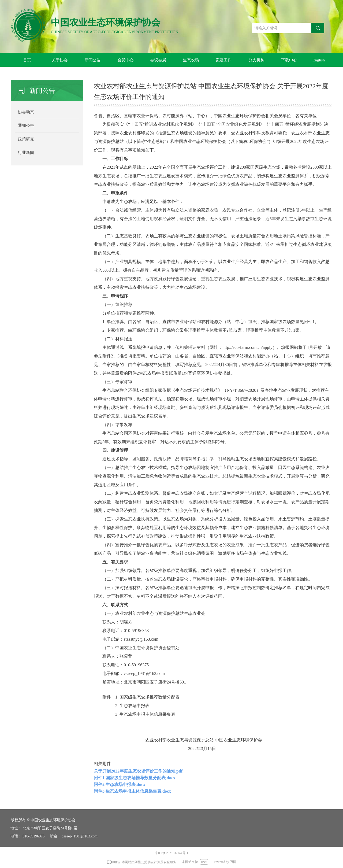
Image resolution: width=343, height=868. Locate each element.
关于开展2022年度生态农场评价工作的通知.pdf (138, 771)
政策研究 (26, 139)
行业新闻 (26, 153)
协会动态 (26, 112)
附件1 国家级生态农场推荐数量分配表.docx (135, 778)
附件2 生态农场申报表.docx (120, 784)
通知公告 (26, 125)
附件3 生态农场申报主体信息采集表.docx (132, 791)
